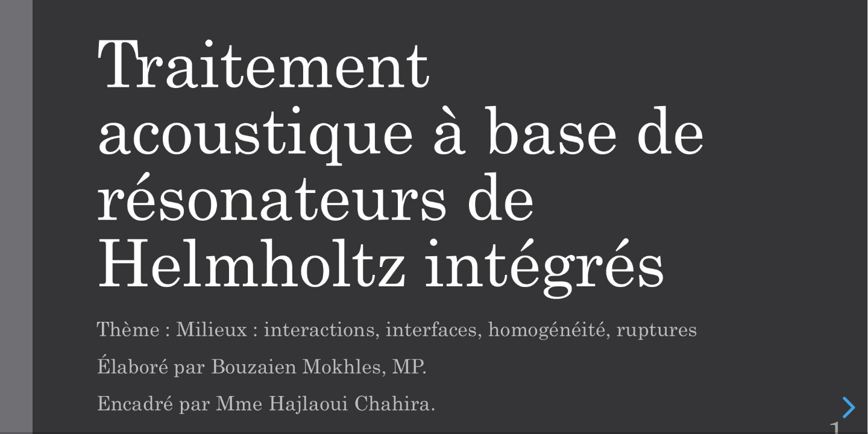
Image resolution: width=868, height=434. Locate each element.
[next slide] (847, 407)
